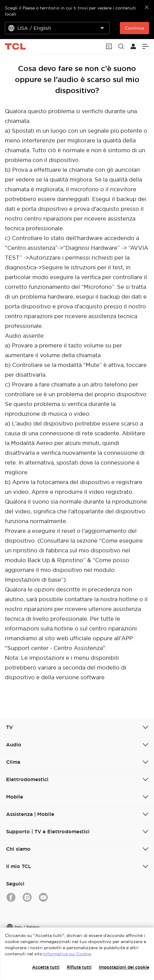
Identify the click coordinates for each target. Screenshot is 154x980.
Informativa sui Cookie (67, 954)
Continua (134, 28)
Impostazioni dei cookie (124, 967)
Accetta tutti (46, 967)
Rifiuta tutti (79, 967)
